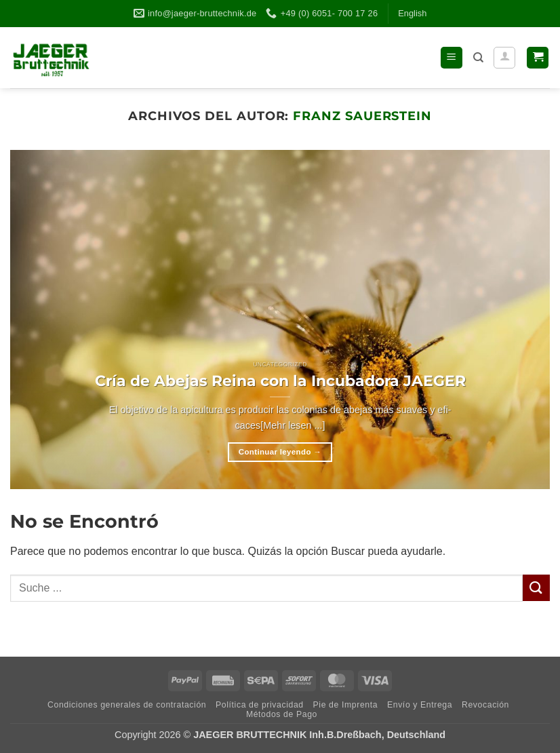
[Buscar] (478, 58)
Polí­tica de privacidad (260, 705)
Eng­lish (412, 13)
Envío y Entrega (420, 705)
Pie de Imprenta (346, 705)
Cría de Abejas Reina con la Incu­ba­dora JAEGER (280, 381)
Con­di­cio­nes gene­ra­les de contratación (127, 705)
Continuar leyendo (280, 452)
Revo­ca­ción (485, 705)
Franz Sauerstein (362, 116)
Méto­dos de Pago (282, 714)
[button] (452, 58)
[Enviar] (536, 588)
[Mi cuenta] (504, 58)
